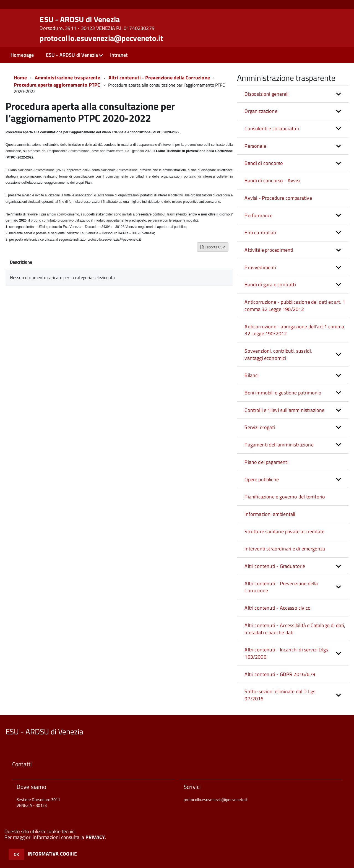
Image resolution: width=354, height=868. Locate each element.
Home (20, 78)
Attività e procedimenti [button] (269, 250)
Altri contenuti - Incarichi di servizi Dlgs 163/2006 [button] (286, 653)
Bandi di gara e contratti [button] (270, 284)
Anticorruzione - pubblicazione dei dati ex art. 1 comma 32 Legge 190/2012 (295, 306)
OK (16, 854)
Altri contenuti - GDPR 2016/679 (280, 674)
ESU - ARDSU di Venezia (97, 23)
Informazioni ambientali (270, 514)
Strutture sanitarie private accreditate (284, 532)
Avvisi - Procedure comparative (278, 198)
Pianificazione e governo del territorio (285, 497)
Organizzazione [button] (261, 111)
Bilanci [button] (252, 375)
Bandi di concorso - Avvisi (272, 180)
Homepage (22, 55)
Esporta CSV (213, 247)
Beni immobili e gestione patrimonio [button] (283, 393)
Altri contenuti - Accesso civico (278, 608)
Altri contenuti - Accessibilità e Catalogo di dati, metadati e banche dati (295, 629)
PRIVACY (95, 837)
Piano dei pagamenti (266, 462)
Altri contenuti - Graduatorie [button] (275, 566)
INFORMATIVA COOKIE (52, 854)
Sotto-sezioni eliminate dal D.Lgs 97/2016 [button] (280, 695)
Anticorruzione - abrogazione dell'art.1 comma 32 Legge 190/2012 (294, 330)
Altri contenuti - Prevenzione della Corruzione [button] (281, 587)
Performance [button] (258, 215)
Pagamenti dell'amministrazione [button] (279, 445)
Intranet (119, 55)
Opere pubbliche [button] (262, 480)
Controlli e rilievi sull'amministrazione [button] (284, 410)
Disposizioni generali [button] (266, 94)
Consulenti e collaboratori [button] (272, 128)
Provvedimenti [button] (260, 267)
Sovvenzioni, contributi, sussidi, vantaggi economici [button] (278, 354)
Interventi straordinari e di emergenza (285, 549)
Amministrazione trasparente (68, 78)
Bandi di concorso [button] (264, 163)
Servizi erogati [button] (260, 427)
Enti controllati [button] (260, 232)
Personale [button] (255, 146)
